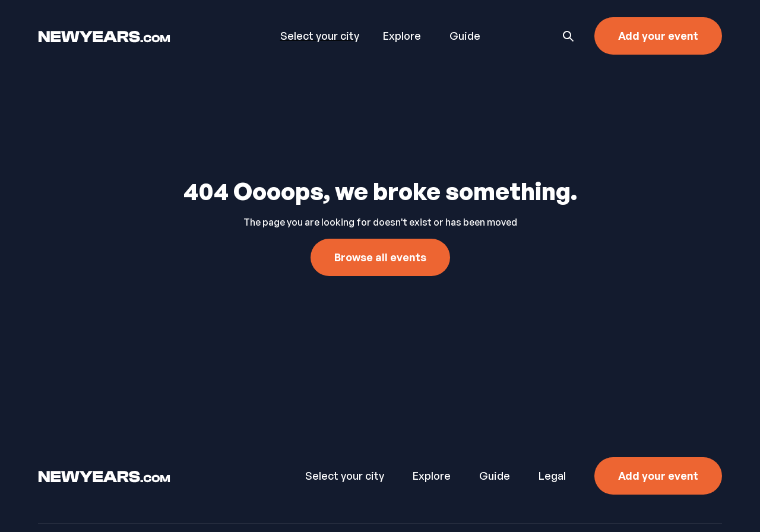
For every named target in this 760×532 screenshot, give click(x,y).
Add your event (658, 36)
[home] (133, 36)
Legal (552, 476)
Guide (465, 36)
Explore (402, 36)
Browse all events (380, 257)
